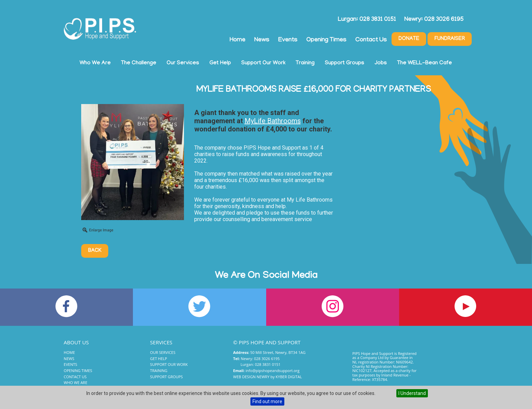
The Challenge (139, 63)
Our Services (183, 63)
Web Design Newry (251, 377)
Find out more (267, 401)
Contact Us (371, 40)
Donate (409, 39)
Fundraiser (450, 39)
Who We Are (95, 63)
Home (237, 40)
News (262, 40)
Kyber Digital (289, 377)
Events (288, 40)
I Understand (412, 393)
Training (305, 63)
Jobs (381, 63)
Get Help (220, 63)
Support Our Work (263, 63)
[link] (273, 121)
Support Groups (344, 63)
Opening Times (326, 40)
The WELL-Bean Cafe (424, 63)
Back (95, 251)
